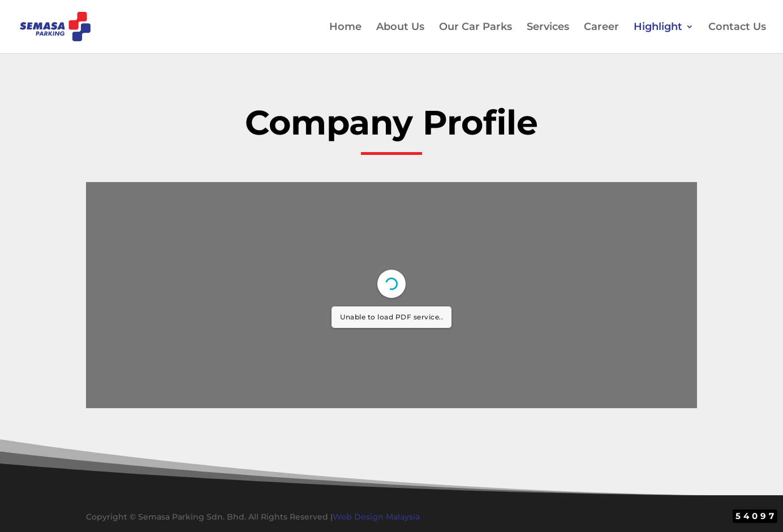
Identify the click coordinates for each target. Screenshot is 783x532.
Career (601, 28)
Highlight (658, 28)
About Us (400, 28)
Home (345, 28)
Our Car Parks (476, 28)
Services (548, 28)
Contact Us (737, 28)
